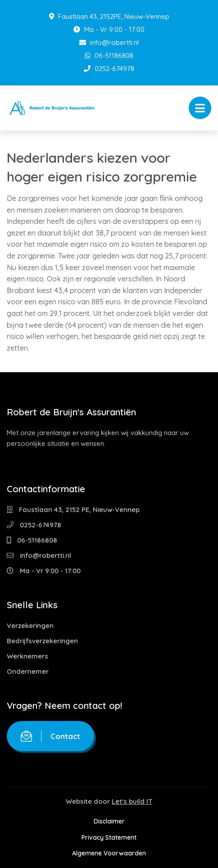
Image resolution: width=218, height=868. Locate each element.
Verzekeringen (30, 625)
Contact (50, 736)
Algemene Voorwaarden (109, 853)
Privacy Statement (109, 837)
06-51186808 (109, 56)
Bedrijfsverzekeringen (42, 641)
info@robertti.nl (109, 42)
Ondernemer (28, 671)
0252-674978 (109, 69)
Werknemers (27, 656)
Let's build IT (132, 801)
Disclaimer (109, 821)
